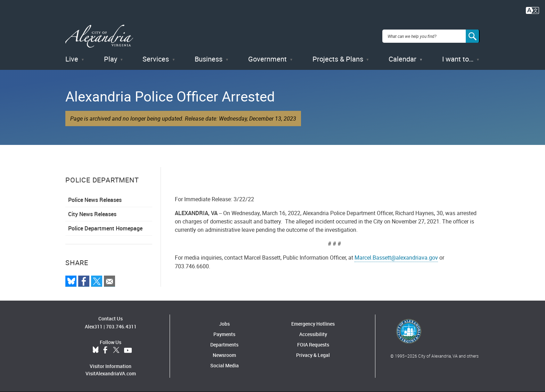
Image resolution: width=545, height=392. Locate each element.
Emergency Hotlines (313, 324)
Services (156, 59)
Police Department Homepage (105, 228)
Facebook (105, 350)
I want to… (458, 59)
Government (267, 59)
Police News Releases (95, 200)
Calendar (402, 59)
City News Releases (92, 214)
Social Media (225, 365)
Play (111, 59)
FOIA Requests (313, 345)
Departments (224, 345)
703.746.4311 (121, 326)
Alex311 (94, 326)
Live (72, 59)
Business (209, 59)
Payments (224, 334)
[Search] (473, 36)
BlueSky (96, 350)
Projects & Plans (338, 59)
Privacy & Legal (313, 355)
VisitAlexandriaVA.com (111, 373)
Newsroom (224, 355)
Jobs (224, 324)
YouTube (128, 350)
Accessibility (313, 334)
